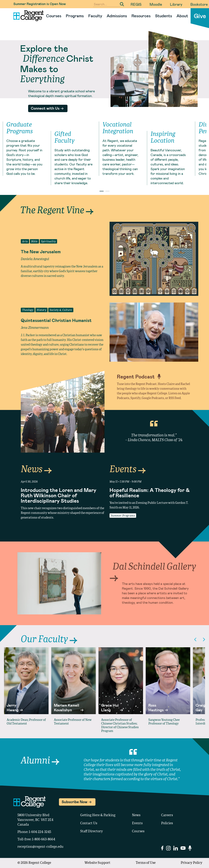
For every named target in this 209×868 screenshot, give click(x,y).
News (36, 470)
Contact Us (89, 823)
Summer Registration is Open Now (40, 4)
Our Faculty (49, 640)
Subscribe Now (75, 802)
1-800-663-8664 (44, 840)
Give (200, 16)
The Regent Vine (57, 211)
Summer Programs (123, 516)
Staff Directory (92, 831)
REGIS (136, 4)
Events (128, 470)
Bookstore (199, 4)
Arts (25, 242)
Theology (28, 310)
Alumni (40, 761)
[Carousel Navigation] (200, 639)
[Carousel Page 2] (107, 191)
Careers (167, 815)
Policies (167, 823)
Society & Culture (61, 310)
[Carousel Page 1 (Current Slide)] (102, 191)
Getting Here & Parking (98, 815)
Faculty (95, 16)
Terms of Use (146, 863)
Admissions (117, 16)
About (182, 16)
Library (176, 4)
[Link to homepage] (27, 16)
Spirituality (48, 242)
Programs (75, 16)
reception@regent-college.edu (40, 847)
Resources (141, 16)
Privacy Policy (191, 863)
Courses (54, 16)
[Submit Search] (122, 4)
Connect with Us (45, 108)
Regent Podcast (139, 376)
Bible (34, 242)
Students (164, 16)
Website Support (97, 863)
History (41, 310)
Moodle (156, 4)
